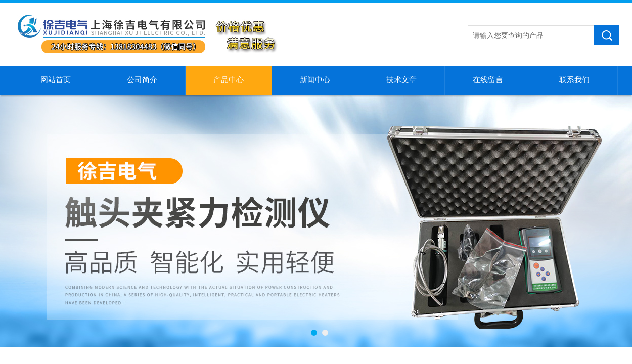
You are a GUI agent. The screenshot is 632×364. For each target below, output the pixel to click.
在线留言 (488, 80)
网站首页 (56, 80)
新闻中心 (315, 80)
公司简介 (142, 80)
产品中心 (229, 80)
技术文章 (401, 80)
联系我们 (574, 80)
